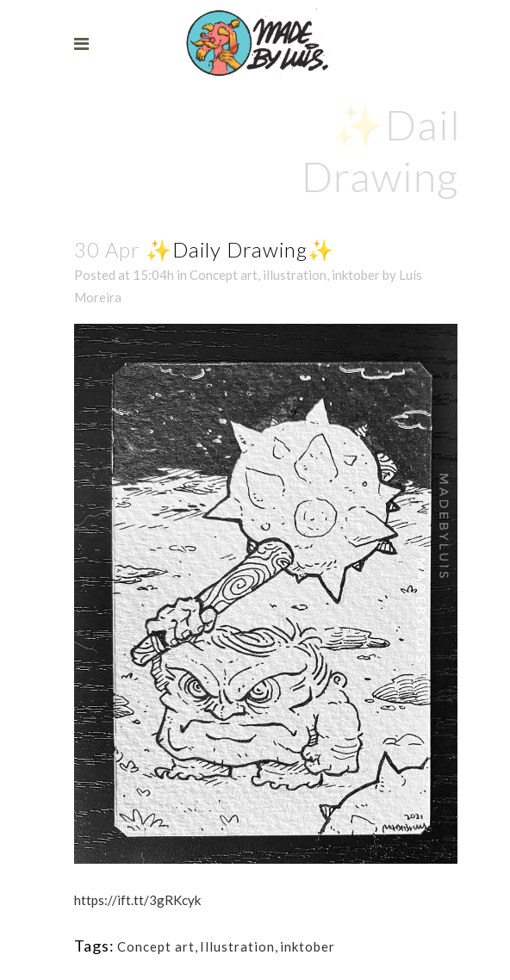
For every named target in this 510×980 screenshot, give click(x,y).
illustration (295, 275)
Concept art (224, 275)
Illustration (237, 946)
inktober (356, 275)
